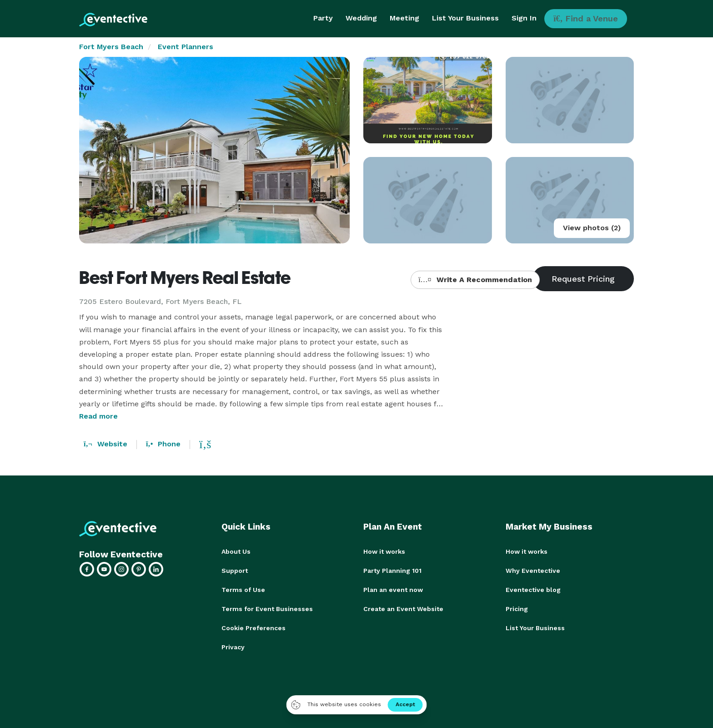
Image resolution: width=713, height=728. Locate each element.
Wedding (361, 18)
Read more (98, 416)
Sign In (524, 18)
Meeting (404, 18)
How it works (384, 551)
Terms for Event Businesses (267, 609)
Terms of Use (243, 590)
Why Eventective (533, 571)
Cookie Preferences (254, 628)
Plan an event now (393, 590)
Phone (163, 444)
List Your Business (465, 18)
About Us (236, 551)
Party (323, 18)
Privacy (233, 647)
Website (105, 444)
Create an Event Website (403, 609)
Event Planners (186, 47)
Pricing (517, 609)
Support (235, 571)
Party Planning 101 (392, 571)
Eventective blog (533, 590)
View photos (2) (592, 228)
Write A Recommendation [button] (475, 280)
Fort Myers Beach (111, 47)
